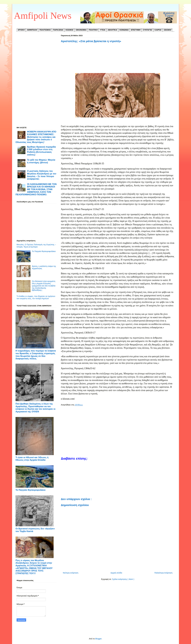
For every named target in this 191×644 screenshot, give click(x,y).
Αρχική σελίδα (116, 573)
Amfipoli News (43, 16)
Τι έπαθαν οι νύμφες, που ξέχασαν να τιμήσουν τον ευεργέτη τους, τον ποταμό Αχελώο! (36, 297)
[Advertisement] (118, 58)
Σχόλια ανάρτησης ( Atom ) (123, 579)
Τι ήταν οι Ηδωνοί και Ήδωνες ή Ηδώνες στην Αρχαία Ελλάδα (32, 459)
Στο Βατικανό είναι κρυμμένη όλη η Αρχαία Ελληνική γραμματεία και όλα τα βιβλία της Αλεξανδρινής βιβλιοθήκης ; (44, 286)
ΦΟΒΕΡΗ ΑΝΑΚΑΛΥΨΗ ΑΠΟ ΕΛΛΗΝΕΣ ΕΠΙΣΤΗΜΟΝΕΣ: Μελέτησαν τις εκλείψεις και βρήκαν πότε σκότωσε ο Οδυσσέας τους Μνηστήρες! (36, 137)
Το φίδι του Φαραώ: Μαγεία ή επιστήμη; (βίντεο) (41, 161)
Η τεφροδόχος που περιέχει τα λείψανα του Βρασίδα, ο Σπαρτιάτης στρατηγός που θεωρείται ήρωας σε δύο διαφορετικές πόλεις (36, 355)
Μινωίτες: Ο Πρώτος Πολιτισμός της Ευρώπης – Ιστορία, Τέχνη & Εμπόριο (36, 246)
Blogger (98, 639)
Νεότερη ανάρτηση (71, 573)
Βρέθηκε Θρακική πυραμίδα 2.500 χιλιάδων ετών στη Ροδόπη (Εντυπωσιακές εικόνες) (41, 151)
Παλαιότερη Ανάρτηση (163, 573)
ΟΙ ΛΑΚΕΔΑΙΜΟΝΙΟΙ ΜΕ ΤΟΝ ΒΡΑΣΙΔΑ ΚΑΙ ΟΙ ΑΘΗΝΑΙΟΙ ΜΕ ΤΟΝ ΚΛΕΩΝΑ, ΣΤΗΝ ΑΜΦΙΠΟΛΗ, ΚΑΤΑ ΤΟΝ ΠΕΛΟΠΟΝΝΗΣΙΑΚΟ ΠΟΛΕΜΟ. (36, 189)
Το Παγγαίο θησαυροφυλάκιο (44, 251)
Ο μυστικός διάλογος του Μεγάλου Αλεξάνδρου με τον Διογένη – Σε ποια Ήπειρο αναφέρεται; (42, 175)
